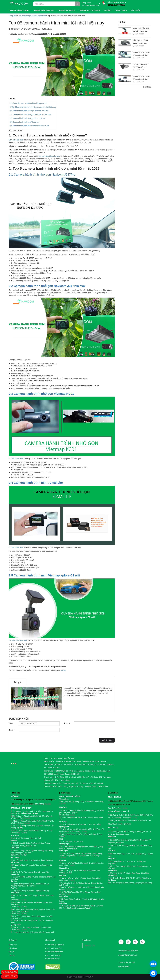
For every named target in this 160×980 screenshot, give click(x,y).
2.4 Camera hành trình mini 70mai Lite (24, 122)
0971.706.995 (10, 972)
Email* (11, 730)
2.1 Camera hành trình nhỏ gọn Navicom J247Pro (29, 111)
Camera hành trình (16, 140)
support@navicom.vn (128, 955)
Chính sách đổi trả (52, 959)
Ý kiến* (67, 724)
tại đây (63, 670)
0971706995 (124, 967)
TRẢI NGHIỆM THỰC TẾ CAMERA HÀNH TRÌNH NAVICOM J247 (142, 78)
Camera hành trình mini (18, 640)
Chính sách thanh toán (54, 952)
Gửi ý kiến (107, 740)
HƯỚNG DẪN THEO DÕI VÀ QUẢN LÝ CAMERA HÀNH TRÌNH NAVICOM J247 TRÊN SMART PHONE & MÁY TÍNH (142, 66)
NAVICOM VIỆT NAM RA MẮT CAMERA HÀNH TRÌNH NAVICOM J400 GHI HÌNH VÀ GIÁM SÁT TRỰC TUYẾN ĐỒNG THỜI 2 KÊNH (141, 30)
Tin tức (11, 952)
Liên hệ (12, 955)
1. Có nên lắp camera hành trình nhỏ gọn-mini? (28, 103)
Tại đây (48, 804)
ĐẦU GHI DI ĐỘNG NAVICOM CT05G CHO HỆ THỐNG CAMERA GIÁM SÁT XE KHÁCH (141, 42)
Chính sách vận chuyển (54, 945)
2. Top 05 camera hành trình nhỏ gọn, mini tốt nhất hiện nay (33, 107)
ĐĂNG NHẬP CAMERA (117, 2)
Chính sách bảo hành (54, 948)
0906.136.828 (10, 976)
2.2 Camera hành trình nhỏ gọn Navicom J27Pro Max (30, 114)
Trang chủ (13, 16)
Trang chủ (13, 945)
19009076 (121, 5)
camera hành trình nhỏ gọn (49, 156)
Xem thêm (147, 87)
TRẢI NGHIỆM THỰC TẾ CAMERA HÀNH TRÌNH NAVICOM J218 (142, 54)
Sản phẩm (13, 948)
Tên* (11, 724)
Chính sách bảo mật (53, 955)
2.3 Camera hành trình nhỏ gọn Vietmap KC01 (28, 118)
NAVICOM (90, 946)
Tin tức (122, 22)
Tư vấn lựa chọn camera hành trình (32, 16)
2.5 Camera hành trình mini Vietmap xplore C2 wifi (29, 126)
